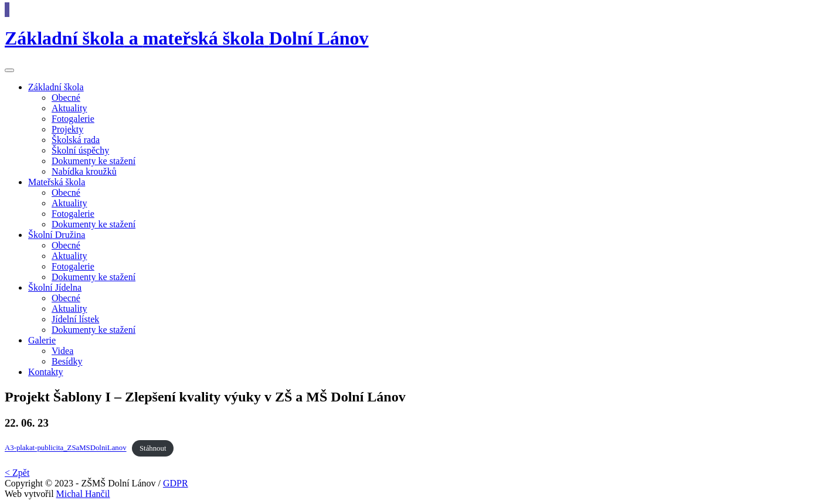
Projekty (67, 129)
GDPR (176, 483)
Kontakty (46, 372)
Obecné (66, 98)
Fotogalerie (73, 119)
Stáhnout (153, 448)
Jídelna (55, 287)
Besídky (67, 361)
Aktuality (69, 108)
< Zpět (17, 473)
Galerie (42, 340)
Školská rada (76, 140)
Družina (57, 235)
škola (56, 87)
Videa (62, 351)
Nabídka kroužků (84, 171)
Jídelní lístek (75, 319)
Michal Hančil (83, 494)
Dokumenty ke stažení (94, 161)
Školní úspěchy (80, 150)
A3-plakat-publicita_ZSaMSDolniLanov (66, 448)
